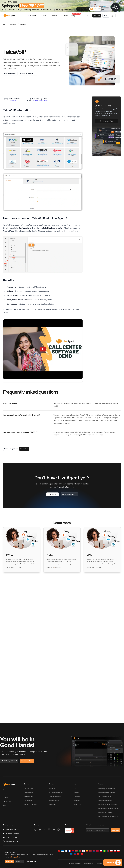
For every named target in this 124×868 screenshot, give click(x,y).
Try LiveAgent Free (106, 121)
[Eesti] (63, 851)
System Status (29, 797)
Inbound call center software (107, 804)
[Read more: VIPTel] (102, 550)
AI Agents (33, 16)
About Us (52, 789)
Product (45, 16)
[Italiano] (80, 851)
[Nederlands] (94, 851)
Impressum (52, 804)
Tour (5, 806)
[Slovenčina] (115, 851)
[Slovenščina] (118, 851)
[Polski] (101, 851)
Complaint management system (108, 808)
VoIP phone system (105, 797)
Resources (55, 16)
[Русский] (111, 851)
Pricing (5, 794)
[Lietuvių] (87, 851)
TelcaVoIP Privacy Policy (40, 101)
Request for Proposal (31, 804)
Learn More (13, 101)
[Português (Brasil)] (104, 851)
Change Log (28, 801)
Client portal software (105, 812)
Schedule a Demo (69, 494)
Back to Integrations (11, 449)
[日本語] (84, 851)
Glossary (76, 793)
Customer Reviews (55, 797)
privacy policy (15, 857)
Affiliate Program (54, 801)
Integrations (13, 24)
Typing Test (77, 804)
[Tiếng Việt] (78, 854)
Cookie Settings (31, 861)
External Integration (28, 74)
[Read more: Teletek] (62, 550)
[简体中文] (82, 854)
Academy (77, 797)
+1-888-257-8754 (12, 833)
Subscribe (115, 830)
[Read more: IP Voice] (22, 550)
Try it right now (53, 494)
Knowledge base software (107, 789)
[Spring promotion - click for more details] (62, 6)
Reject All (19, 861)
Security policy (89, 864)
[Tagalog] (75, 854)
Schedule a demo (27, 761)
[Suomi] (66, 851)
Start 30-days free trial (9, 761)
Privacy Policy (101, 864)
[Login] (112, 16)
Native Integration (10, 73)
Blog (75, 789)
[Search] (89, 16)
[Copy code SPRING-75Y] (54, 10)
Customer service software (107, 793)
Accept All (9, 861)
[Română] (108, 851)
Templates (77, 801)
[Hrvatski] (73, 851)
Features (6, 798)
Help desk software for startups (108, 816)
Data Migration (29, 793)
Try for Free (24, 449)
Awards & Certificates (56, 793)
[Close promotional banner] (121, 3)
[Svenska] (71, 854)
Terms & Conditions (75, 864)
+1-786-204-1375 (12, 837)
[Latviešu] (90, 851)
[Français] (70, 851)
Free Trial (97, 16)
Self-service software (105, 801)
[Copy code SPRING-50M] (21, 10)
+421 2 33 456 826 (13, 830)
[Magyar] (77, 851)
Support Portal (29, 789)
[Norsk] (97, 851)
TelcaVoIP (23, 24)
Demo (106, 16)
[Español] (59, 851)
